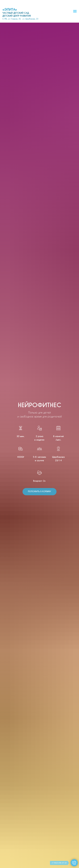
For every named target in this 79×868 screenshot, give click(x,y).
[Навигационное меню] (75, 11)
